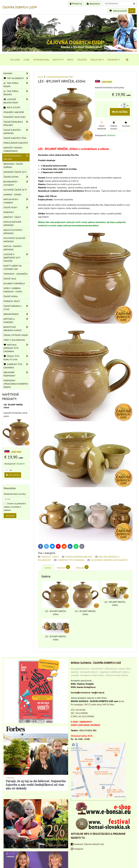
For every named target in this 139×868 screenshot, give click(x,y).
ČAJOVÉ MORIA (11, 296)
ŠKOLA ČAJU (97, 60)
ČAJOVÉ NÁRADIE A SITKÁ (16, 308)
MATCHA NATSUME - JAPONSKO (13, 223)
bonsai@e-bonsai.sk (81, 692)
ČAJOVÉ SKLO (10, 279)
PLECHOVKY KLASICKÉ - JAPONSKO (15, 240)
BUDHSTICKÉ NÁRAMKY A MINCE (16, 329)
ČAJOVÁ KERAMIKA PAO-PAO (79, 557)
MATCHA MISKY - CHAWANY (16, 201)
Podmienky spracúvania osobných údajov (16, 384)
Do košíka (120, 112)
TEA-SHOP (15, 60)
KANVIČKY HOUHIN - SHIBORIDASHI (13, 149)
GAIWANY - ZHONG (12, 194)
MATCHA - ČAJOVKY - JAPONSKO (13, 248)
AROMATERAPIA (16, 314)
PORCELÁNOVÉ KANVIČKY (16, 143)
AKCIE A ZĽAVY (12, 107)
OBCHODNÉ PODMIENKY (16, 374)
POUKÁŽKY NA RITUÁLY (15, 117)
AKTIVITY (58, 60)
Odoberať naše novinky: (15, 494)
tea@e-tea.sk (98, 692)
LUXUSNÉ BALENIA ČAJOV (16, 101)
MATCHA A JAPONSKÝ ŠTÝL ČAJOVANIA (16, 348)
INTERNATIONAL (41, 60)
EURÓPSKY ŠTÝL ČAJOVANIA (71, 560)
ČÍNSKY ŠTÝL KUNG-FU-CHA (16, 358)
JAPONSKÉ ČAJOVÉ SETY (15, 172)
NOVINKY (16, 73)
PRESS (70, 60)
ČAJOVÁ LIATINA (16, 177)
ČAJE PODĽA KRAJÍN (16, 85)
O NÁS (27, 60)
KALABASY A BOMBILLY (14, 283)
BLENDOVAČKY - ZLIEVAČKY (16, 183)
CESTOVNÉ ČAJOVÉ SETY (15, 190)
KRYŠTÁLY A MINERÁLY (16, 321)
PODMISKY (9, 212)
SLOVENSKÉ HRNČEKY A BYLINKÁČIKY (109, 560)
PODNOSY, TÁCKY (12, 301)
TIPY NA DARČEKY (16, 78)
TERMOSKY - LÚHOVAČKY (16, 274)
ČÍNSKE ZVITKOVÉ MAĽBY (16, 335)
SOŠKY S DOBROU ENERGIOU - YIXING (13, 290)
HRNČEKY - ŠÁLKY (50, 557)
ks (8, 470)
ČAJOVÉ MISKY (16, 207)
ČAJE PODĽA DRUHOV (16, 93)
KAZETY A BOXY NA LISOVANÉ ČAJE (12, 267)
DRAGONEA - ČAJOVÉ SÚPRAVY (13, 165)
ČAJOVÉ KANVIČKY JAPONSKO (16, 132)
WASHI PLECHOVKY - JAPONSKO (13, 232)
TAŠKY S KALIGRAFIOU (14, 340)
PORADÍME (114, 60)
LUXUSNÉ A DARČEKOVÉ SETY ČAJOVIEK (16, 258)
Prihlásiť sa (76, 4)
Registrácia (93, 4)
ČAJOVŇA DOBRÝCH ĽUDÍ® (20, 7)
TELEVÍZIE (82, 60)
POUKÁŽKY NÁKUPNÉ (14, 112)
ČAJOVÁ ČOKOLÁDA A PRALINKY (16, 123)
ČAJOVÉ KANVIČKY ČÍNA (15, 138)
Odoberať (10, 516)
